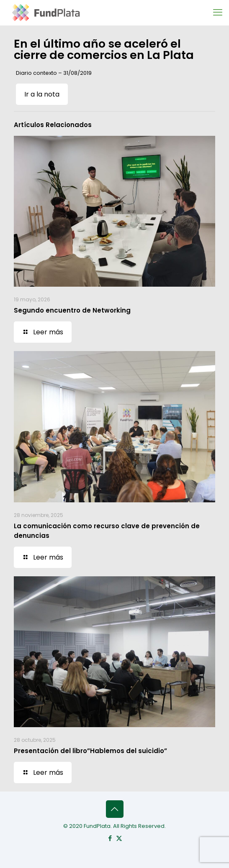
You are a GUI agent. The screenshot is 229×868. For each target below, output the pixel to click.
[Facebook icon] (110, 838)
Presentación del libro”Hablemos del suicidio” (90, 751)
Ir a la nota (42, 94)
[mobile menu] (218, 13)
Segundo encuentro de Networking (72, 310)
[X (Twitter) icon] (119, 838)
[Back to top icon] (115, 809)
